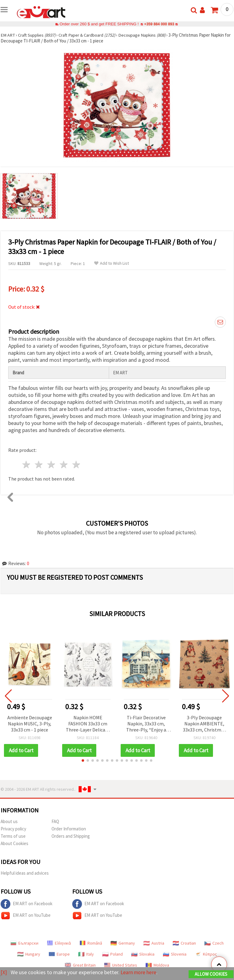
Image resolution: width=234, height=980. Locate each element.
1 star (27, 465)
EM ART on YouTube (26, 916)
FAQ (55, 821)
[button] (83, 760)
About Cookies (14, 843)
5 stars (76, 465)
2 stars (39, 465)
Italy (86, 954)
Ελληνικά (59, 943)
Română (91, 943)
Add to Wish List (112, 263)
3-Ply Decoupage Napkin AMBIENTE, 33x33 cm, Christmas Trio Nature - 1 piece (204, 724)
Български (24, 943)
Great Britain (80, 965)
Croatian (184, 943)
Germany (123, 943)
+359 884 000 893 (159, 24)
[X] (4, 973)
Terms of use (13, 836)
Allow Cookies (211, 974)
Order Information (69, 829)
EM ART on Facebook (27, 904)
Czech (214, 943)
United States (121, 965)
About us (9, 821)
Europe (59, 954)
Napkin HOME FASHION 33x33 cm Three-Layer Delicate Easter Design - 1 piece (88, 724)
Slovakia (143, 954)
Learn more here (139, 973)
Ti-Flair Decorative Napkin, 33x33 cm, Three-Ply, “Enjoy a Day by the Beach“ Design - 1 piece (146, 724)
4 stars (64, 465)
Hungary (29, 954)
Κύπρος (206, 954)
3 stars (52, 465)
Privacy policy (13, 829)
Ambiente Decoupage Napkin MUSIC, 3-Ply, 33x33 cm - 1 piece (30, 724)
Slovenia (175, 954)
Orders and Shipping (71, 836)
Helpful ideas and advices (25, 873)
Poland (113, 954)
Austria (154, 943)
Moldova (157, 965)
